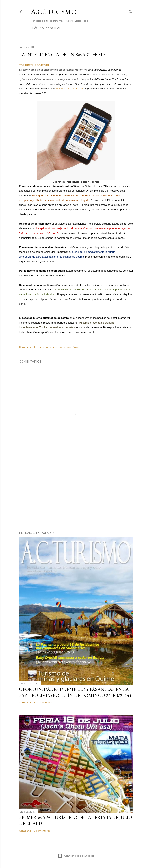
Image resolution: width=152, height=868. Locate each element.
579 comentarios (44, 703)
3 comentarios (42, 831)
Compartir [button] (25, 347)
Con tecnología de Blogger (76, 856)
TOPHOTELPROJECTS (70, 89)
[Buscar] (131, 11)
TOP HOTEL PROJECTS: (34, 65)
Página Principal (47, 28)
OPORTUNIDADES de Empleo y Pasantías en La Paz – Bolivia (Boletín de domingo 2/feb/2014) (75, 692)
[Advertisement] (76, 493)
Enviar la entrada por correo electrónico (57, 347)
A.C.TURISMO (54, 12)
